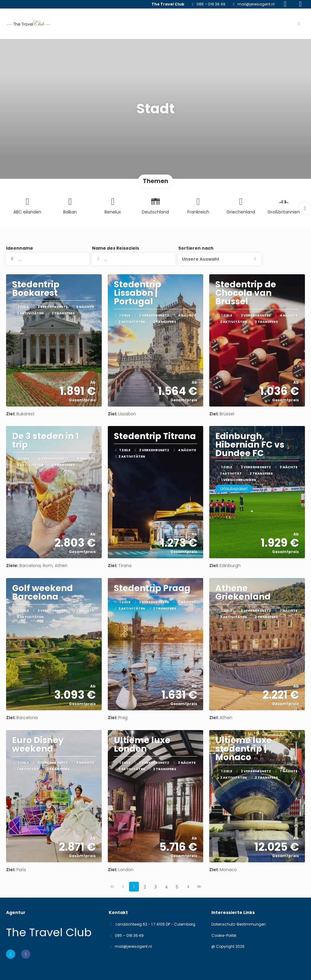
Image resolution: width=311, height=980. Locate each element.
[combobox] (133, 259)
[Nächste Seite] (188, 887)
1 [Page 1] (134, 887)
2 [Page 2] (145, 887)
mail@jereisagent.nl (256, 4)
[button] (305, 208)
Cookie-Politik (224, 936)
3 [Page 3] (155, 887)
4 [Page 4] (166, 887)
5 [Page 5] (177, 887)
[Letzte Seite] (199, 887)
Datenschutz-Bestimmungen (239, 924)
